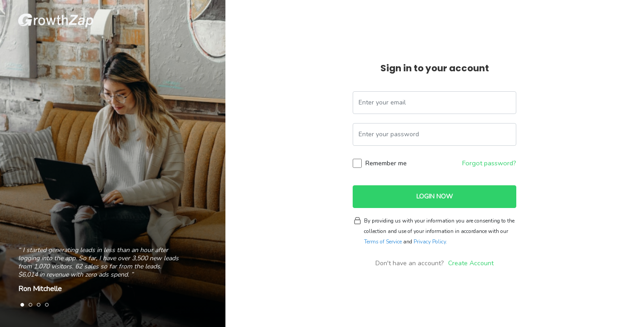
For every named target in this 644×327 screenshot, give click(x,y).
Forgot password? (489, 163)
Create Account (471, 263)
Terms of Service (383, 242)
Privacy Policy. (430, 242)
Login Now (434, 196)
